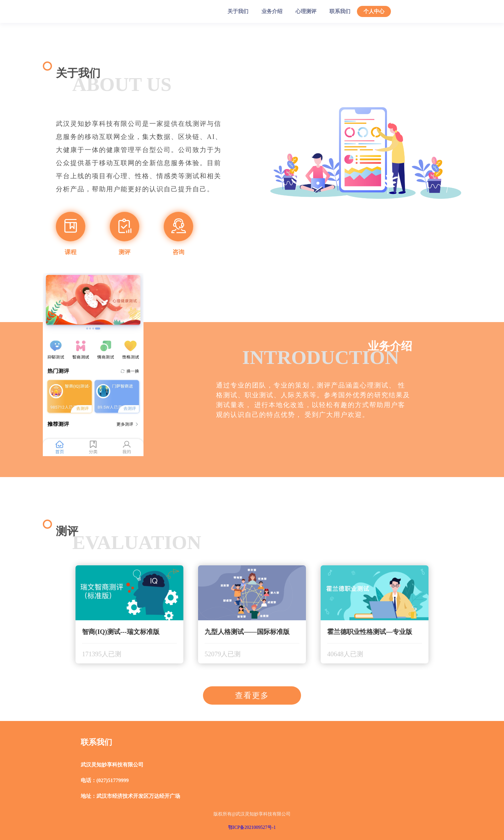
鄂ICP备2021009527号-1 (252, 827)
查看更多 (252, 695)
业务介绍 (272, 11)
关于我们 (238, 11)
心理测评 (306, 11)
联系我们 (340, 11)
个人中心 (374, 11)
